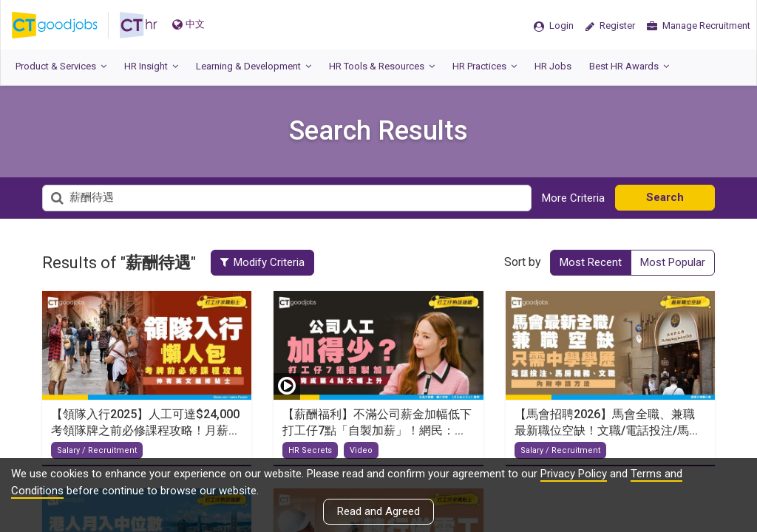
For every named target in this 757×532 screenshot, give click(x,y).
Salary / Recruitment (97, 450)
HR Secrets (310, 450)
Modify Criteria (262, 262)
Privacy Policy (574, 474)
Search (665, 197)
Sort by (523, 262)
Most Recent (591, 262)
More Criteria (573, 198)
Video (361, 450)
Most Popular (673, 262)
